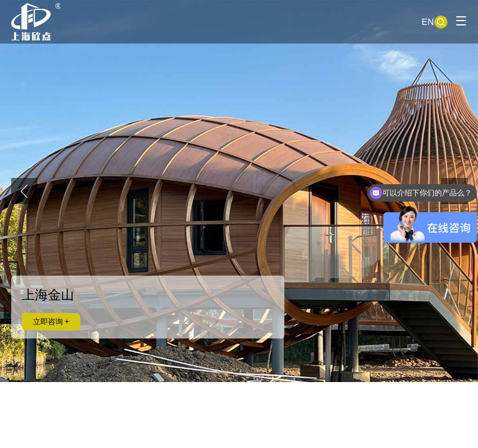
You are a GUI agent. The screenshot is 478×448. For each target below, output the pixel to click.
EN (428, 22)
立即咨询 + (51, 322)
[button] (24, 191)
